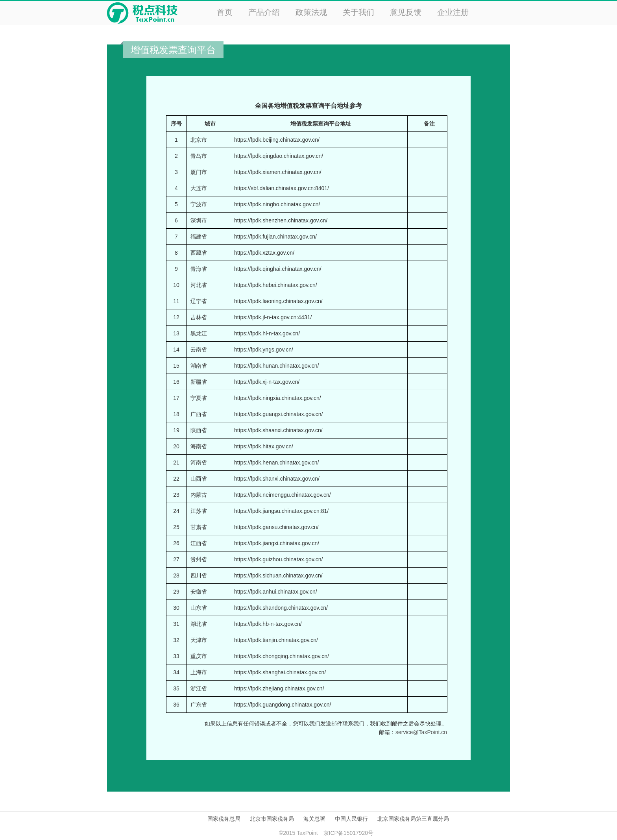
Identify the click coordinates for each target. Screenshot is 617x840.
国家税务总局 (224, 819)
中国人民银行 (351, 819)
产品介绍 (264, 12)
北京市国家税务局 (272, 819)
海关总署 (314, 819)
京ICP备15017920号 (349, 833)
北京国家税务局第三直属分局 (413, 819)
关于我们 (358, 12)
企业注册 (453, 12)
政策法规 (311, 12)
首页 (225, 12)
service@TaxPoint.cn (421, 732)
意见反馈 (406, 12)
